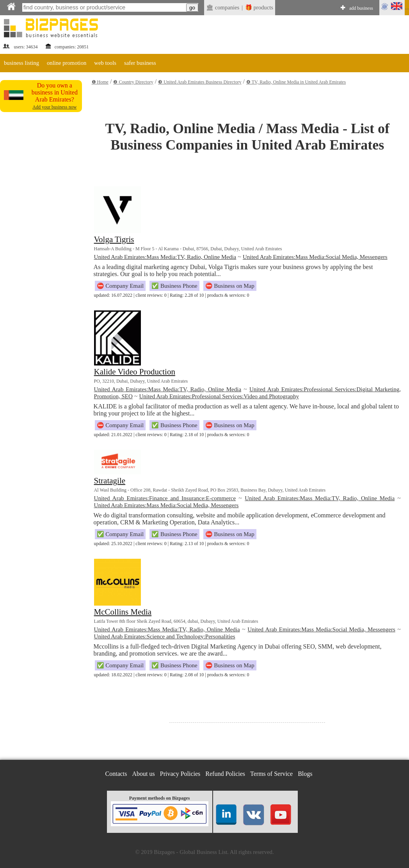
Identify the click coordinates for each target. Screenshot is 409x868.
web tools (105, 63)
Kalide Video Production (135, 372)
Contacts (116, 774)
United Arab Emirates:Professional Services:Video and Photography (219, 396)
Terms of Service (271, 774)
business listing (21, 63)
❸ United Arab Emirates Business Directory (200, 82)
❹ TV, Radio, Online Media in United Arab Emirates (296, 82)
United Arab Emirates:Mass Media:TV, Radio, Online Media (165, 257)
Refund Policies (225, 774)
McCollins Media (123, 612)
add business (361, 8)
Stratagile (110, 481)
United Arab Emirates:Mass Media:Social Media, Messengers (315, 257)
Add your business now (54, 107)
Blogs (305, 774)
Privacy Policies (180, 774)
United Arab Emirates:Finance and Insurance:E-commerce (165, 498)
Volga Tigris (114, 239)
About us (144, 774)
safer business (140, 63)
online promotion (67, 63)
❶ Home (100, 82)
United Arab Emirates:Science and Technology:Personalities (165, 636)
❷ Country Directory (133, 82)
